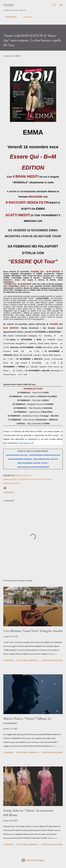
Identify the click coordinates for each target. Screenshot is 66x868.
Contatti (26, 17)
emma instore (44, 479)
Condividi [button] (9, 492)
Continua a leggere (52, 660)
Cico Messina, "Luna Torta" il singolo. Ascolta (33, 631)
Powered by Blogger (33, 860)
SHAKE (9, 5)
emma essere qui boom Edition (20, 479)
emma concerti (23, 475)
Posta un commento (28, 660)
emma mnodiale (12, 483)
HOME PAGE (9, 17)
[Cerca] (54, 5)
